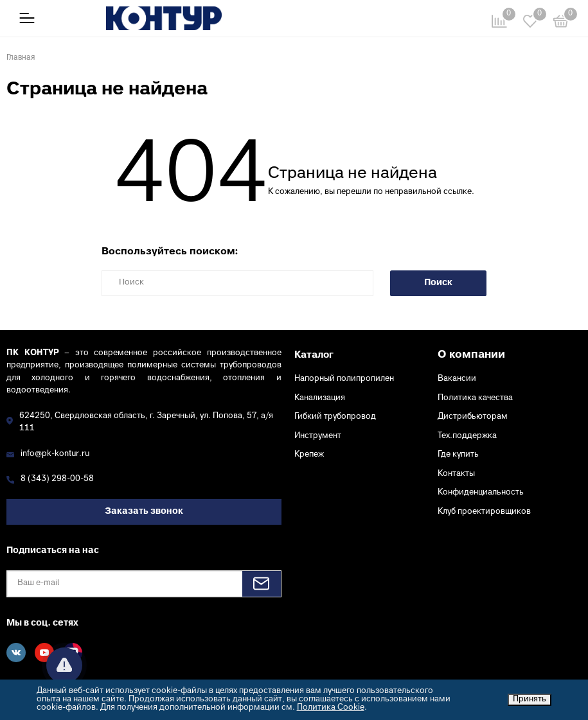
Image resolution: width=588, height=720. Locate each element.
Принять (530, 699)
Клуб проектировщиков (484, 512)
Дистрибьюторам (473, 417)
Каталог (314, 355)
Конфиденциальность (481, 493)
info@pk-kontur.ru (55, 454)
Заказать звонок (144, 512)
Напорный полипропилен (344, 379)
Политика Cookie (331, 708)
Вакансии (457, 379)
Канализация (320, 398)
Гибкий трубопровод (335, 417)
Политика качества (475, 398)
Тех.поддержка (467, 436)
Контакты (456, 474)
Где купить (458, 455)
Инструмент (318, 436)
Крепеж (309, 455)
